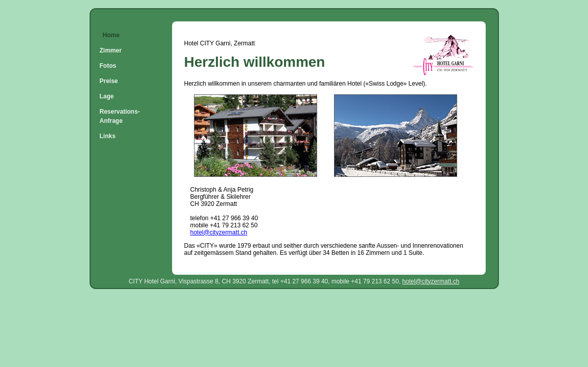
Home (111, 35)
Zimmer (111, 50)
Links (108, 136)
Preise (109, 81)
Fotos (108, 66)
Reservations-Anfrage (120, 116)
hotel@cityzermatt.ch (219, 232)
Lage (107, 96)
